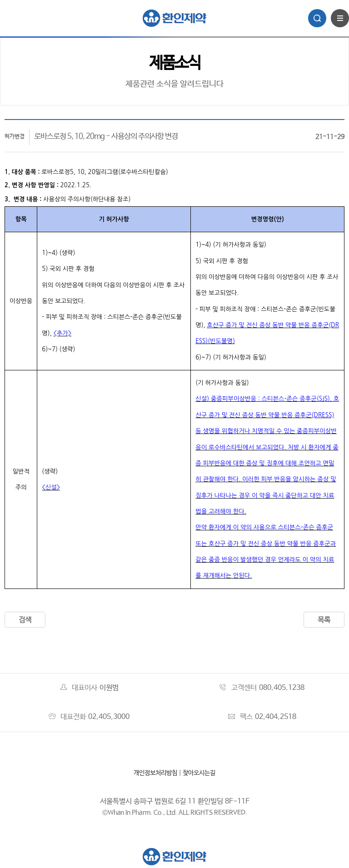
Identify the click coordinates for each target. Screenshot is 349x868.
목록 (324, 620)
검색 (25, 620)
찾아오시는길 (199, 773)
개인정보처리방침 (155, 773)
